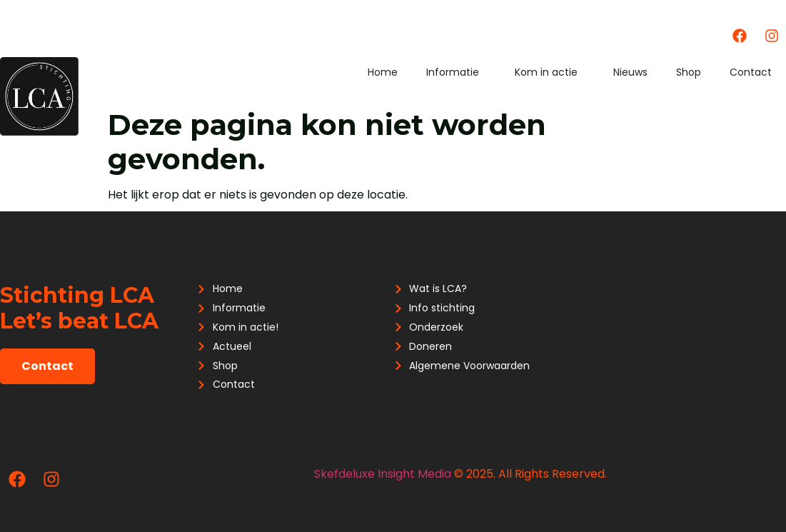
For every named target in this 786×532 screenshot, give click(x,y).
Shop (689, 72)
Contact (751, 72)
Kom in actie (550, 72)
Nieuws (630, 72)
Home (383, 72)
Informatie (456, 72)
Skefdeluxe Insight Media (383, 474)
